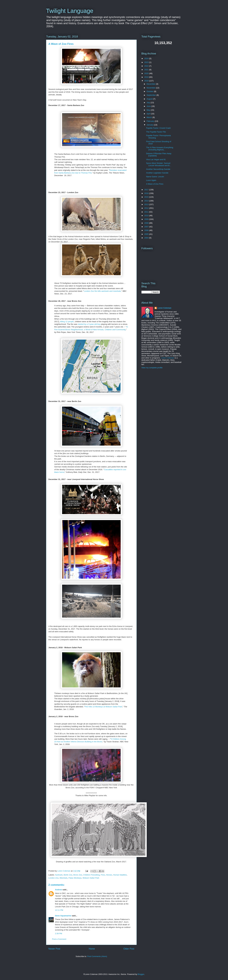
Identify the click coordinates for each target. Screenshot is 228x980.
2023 (147, 62)
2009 (147, 219)
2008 (147, 223)
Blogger (141, 974)
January (150, 125)
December (151, 84)
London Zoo (54, 878)
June (149, 106)
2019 (147, 77)
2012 (147, 208)
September (151, 95)
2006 (147, 230)
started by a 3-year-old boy (89, 324)
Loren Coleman (164, 308)
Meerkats (63, 878)
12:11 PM (59, 910)
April (149, 114)
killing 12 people (67, 322)
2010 (147, 216)
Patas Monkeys (75, 878)
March (150, 117)
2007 (147, 227)
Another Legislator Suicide (157, 173)
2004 (147, 238)
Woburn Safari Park (91, 878)
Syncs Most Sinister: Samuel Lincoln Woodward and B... (159, 164)
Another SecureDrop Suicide (158, 169)
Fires (103, 875)
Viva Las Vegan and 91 (156, 159)
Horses (109, 875)
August (150, 99)
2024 (147, 58)
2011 (147, 212)
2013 (147, 204)
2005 (147, 234)
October (150, 91)
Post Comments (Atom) (97, 956)
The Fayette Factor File (156, 132)
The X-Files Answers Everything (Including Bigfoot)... (160, 149)
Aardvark (59, 875)
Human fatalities (120, 875)
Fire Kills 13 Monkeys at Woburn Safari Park (103, 707)
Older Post (129, 949)
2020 (147, 73)
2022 (147, 66)
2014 (147, 201)
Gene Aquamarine (63, 916)
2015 (147, 197)
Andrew (59, 890)
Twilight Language (70, 11)
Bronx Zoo (78, 875)
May (149, 110)
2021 (147, 70)
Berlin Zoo (68, 875)
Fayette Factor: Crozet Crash (158, 128)
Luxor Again (151, 180)
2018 (147, 81)
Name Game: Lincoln (155, 177)
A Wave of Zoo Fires (155, 184)
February (151, 121)
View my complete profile (152, 368)
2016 (147, 193)
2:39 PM (59, 934)
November (151, 88)
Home (92, 949)
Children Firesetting (91, 875)
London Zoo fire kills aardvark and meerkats (102, 291)
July (149, 103)
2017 (147, 190)
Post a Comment (59, 939)
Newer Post (54, 949)
